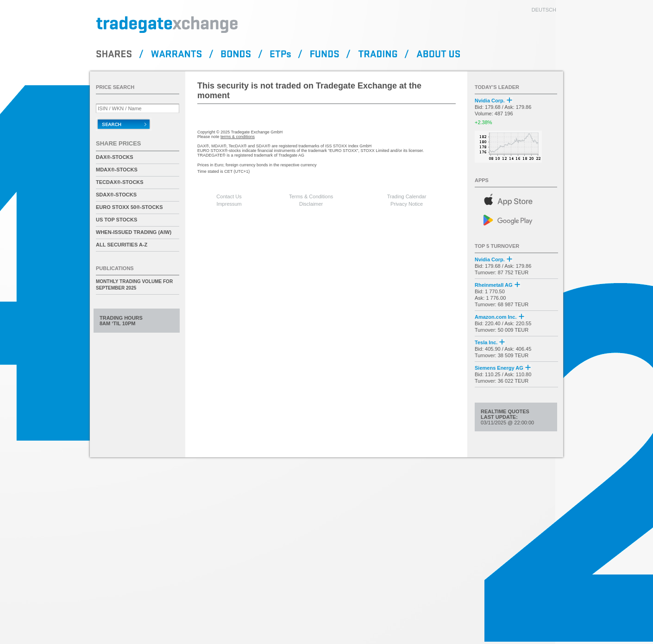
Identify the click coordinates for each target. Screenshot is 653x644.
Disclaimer (311, 204)
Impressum (229, 204)
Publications (115, 268)
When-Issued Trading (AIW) (134, 232)
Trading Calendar (407, 196)
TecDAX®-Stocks (120, 182)
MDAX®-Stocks (117, 170)
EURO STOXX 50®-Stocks (129, 207)
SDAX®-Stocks (116, 195)
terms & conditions (238, 137)
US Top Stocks (116, 220)
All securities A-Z (122, 245)
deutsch (544, 10)
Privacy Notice (407, 204)
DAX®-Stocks (115, 157)
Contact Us (229, 196)
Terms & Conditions (311, 196)
